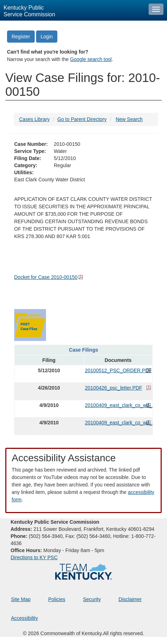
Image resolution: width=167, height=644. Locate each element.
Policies (57, 599)
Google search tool (91, 59)
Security (92, 599)
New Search (129, 119)
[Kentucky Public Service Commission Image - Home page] (73, 10)
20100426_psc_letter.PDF (114, 388)
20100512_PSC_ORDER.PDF (118, 370)
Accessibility (24, 618)
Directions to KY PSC (34, 557)
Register (21, 37)
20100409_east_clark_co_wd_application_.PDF (118, 405)
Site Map (21, 599)
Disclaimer (130, 599)
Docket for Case (46, 277)
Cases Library (34, 119)
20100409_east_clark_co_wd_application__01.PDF (118, 423)
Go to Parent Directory (82, 119)
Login (47, 37)
